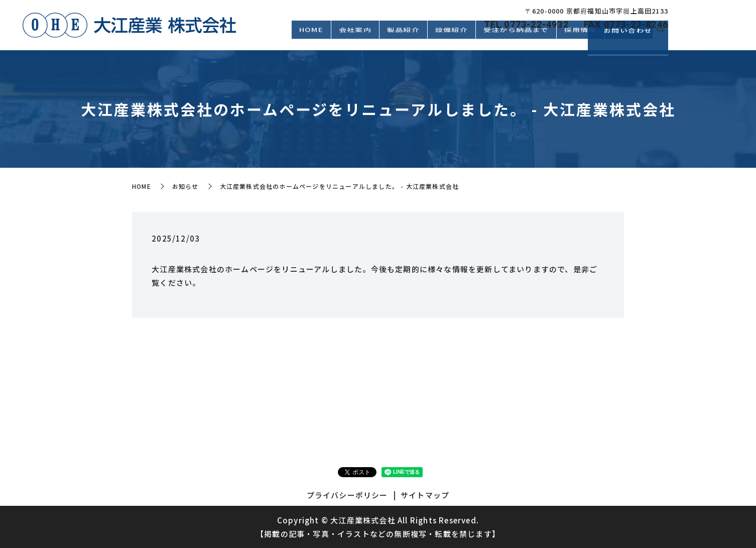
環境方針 (629, 38)
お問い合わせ (716, 35)
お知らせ (185, 186)
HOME (311, 38)
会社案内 (355, 38)
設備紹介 (452, 38)
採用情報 (581, 38)
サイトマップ (425, 495)
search (661, 39)
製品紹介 (403, 38)
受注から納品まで (516, 38)
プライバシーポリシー (347, 495)
